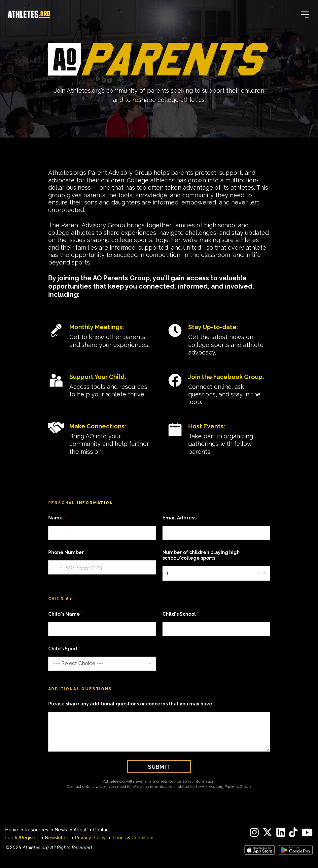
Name (57, 518)
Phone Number (67, 552)
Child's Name (65, 614)
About (80, 830)
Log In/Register (22, 837)
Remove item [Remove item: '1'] (259, 573)
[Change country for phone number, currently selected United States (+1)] (56, 567)
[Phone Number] (102, 567)
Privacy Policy (90, 837)
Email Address (181, 518)
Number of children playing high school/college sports (201, 555)
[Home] (29, 15)
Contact (102, 830)
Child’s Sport (64, 649)
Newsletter (57, 837)
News (61, 830)
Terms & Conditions (133, 837)
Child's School (180, 614)
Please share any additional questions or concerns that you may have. (131, 704)
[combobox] (216, 573)
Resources (36, 830)
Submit (159, 767)
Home (12, 830)
